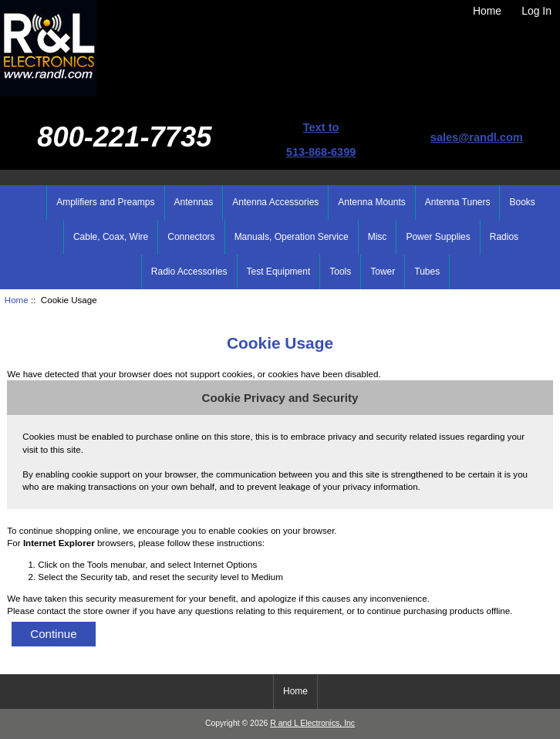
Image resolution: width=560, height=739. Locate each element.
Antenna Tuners (458, 202)
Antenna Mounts (371, 202)
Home (487, 11)
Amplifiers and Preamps (105, 202)
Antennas (194, 202)
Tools (340, 272)
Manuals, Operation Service (292, 237)
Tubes (427, 272)
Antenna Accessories (275, 202)
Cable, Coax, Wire (111, 237)
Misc (378, 237)
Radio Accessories (189, 272)
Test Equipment (279, 272)
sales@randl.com (477, 137)
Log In (536, 11)
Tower (383, 272)
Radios (504, 237)
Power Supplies (438, 237)
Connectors (191, 237)
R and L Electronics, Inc (312, 723)
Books (522, 202)
